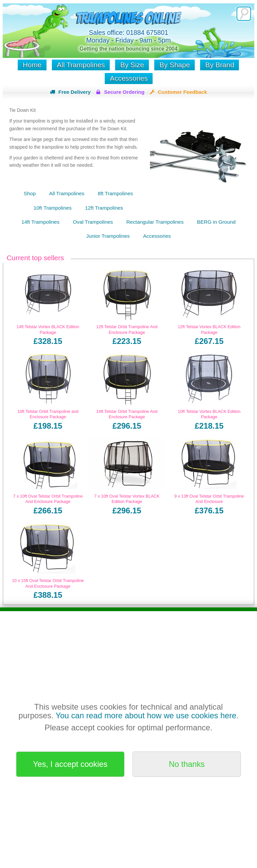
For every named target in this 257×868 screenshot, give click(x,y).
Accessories (129, 78)
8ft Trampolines (115, 193)
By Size (132, 65)
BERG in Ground (216, 222)
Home (32, 65)
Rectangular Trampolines (155, 222)
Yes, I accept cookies (70, 764)
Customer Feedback (183, 92)
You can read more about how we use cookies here (146, 715)
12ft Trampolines (104, 208)
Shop (30, 193)
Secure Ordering (124, 92)
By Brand (220, 65)
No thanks (187, 764)
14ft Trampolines (40, 222)
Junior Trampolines (108, 236)
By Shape (175, 65)
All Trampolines (81, 65)
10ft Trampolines (53, 208)
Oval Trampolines (93, 222)
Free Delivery (74, 92)
